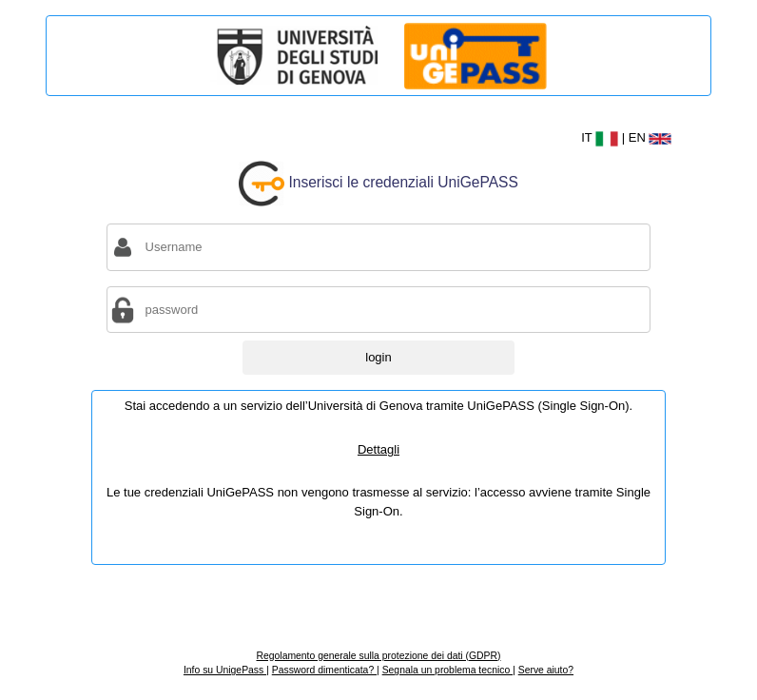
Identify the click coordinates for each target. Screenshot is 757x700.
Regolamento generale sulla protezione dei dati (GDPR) (378, 656)
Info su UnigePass (225, 670)
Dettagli (378, 449)
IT (602, 137)
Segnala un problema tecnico (447, 670)
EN (650, 137)
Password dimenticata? (324, 670)
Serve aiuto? (546, 670)
